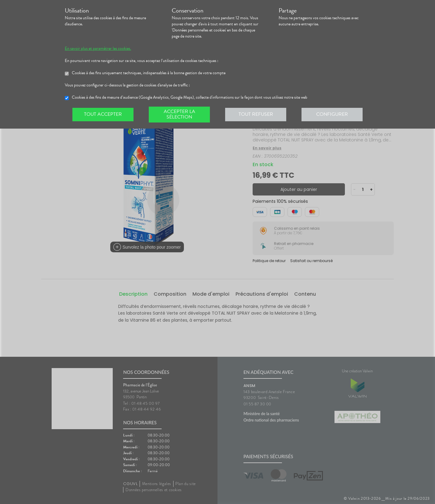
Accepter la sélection (179, 114)
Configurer (332, 114)
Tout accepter (103, 114)
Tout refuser (256, 114)
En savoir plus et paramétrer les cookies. (98, 49)
